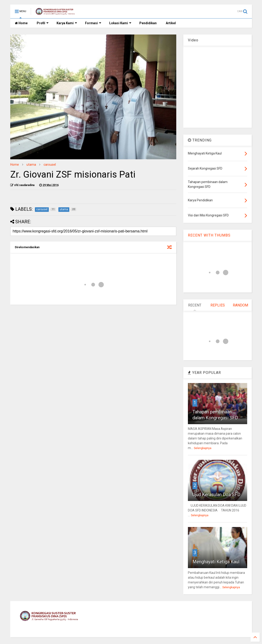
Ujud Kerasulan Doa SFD (216, 495)
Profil (43, 23)
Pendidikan (148, 23)
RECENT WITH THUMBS (209, 235)
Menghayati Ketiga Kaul (216, 562)
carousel (50, 165)
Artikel (171, 23)
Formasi (93, 23)
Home (21, 23)
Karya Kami (67, 23)
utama (31, 165)
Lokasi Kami (120, 23)
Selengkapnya (203, 448)
